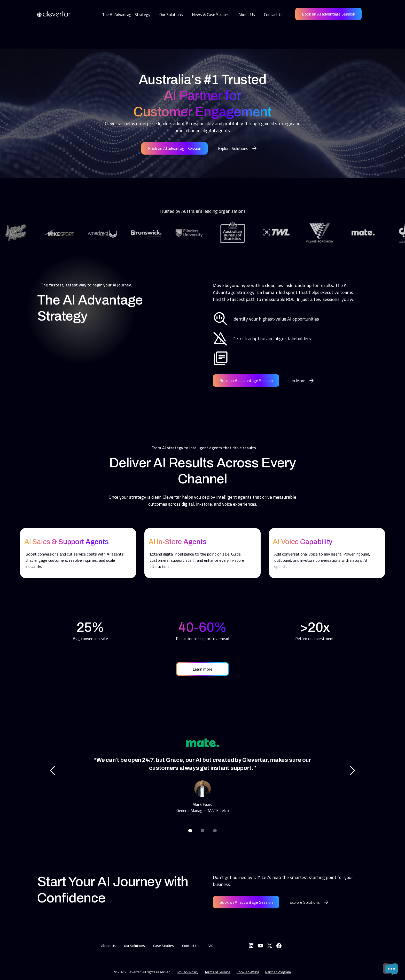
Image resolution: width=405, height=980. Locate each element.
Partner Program (278, 972)
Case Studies (163, 946)
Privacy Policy (188, 972)
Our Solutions (171, 14)
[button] (53, 771)
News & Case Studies (211, 14)
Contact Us (274, 14)
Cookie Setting (248, 972)
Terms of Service (217, 972)
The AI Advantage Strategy (126, 14)
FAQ (211, 946)
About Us (247, 14)
